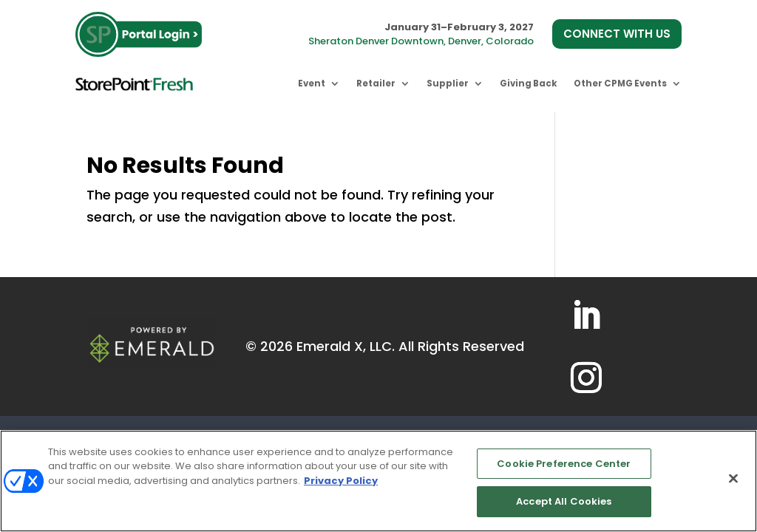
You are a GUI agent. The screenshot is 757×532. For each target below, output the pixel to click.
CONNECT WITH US (617, 34)
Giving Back (529, 83)
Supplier (448, 83)
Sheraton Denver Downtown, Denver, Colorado (421, 41)
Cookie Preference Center (564, 464)
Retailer (376, 83)
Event (312, 83)
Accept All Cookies (564, 501)
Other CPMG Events (620, 83)
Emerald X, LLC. (346, 346)
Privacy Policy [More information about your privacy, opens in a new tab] (341, 481)
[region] (378, 481)
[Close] (733, 478)
